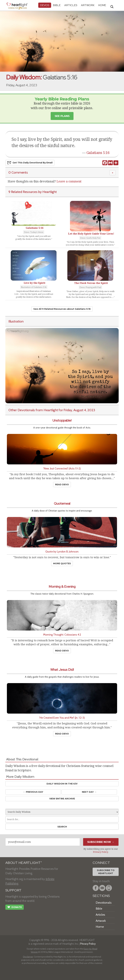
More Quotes (62, 563)
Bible (57, 5)
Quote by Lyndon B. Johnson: (62, 551)
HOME (102, 5)
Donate (15, 907)
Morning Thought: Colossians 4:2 (62, 635)
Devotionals (104, 903)
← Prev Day (33, 792)
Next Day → (89, 792)
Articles (71, 5)
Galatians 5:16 (98, 153)
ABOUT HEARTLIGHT (24, 863)
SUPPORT (13, 890)
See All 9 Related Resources (62, 309)
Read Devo (62, 485)
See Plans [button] (62, 116)
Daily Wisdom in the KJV (62, 784)
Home (100, 927)
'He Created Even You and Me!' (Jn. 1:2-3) (62, 718)
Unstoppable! (62, 420)
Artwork (88, 5)
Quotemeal (62, 503)
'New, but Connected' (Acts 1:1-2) (62, 468)
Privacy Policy (101, 852)
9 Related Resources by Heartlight (33, 192)
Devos (45, 5)
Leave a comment (69, 181)
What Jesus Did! (62, 670)
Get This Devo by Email (30, 163)
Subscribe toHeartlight (106, 872)
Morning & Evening (62, 587)
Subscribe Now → (101, 842)
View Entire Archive (62, 799)
